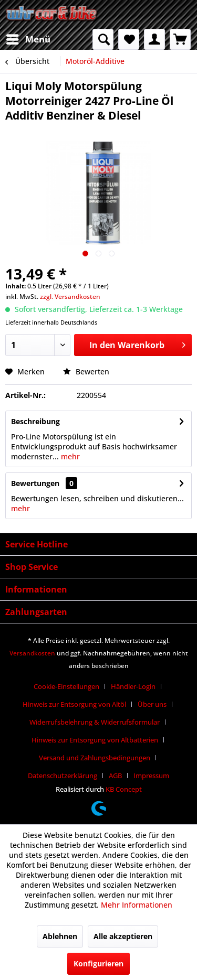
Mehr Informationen (137, 905)
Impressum (151, 776)
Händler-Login (133, 686)
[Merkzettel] (129, 39)
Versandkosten (32, 653)
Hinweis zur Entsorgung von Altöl (74, 704)
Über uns (152, 704)
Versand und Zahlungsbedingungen (95, 758)
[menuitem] (28, 39)
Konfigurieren (98, 963)
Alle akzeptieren (123, 936)
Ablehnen (60, 936)
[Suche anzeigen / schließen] (103, 39)
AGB (115, 776)
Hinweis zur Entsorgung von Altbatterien (95, 740)
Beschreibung (35, 421)
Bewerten (86, 371)
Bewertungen (35, 483)
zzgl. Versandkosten (70, 297)
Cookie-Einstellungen (66, 686)
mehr (69, 456)
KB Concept (124, 789)
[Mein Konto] (154, 39)
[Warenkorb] (180, 39)
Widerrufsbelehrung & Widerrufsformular (95, 722)
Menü (28, 38)
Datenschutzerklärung (63, 776)
